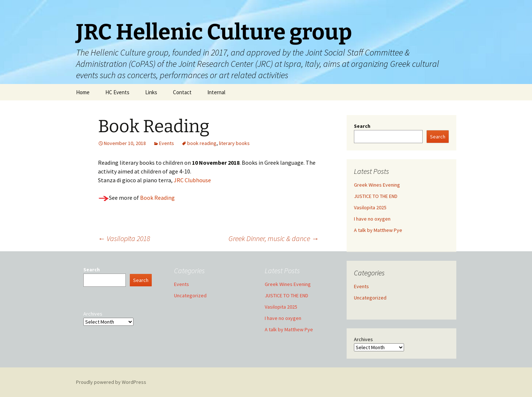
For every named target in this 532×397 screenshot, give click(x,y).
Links (151, 92)
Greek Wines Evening (377, 185)
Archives (363, 339)
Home (83, 92)
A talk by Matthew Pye (378, 230)
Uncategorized (370, 298)
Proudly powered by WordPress (111, 382)
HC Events (117, 92)
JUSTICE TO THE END (376, 196)
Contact (182, 92)
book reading (202, 143)
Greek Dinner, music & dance (274, 238)
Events (167, 143)
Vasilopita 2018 (124, 238)
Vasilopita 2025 (370, 207)
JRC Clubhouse (192, 180)
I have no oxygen (372, 219)
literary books (234, 143)
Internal (216, 92)
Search (362, 126)
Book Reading (157, 198)
